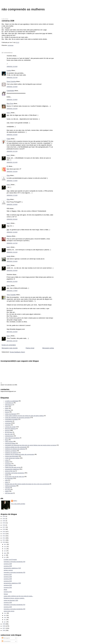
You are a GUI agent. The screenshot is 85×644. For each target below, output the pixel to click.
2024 (4, 516)
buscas (7, 412)
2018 (4, 525)
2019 (4, 523)
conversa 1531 (8, 592)
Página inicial (30, 348)
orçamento (8, 464)
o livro (7, 460)
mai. (5, 613)
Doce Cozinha (11, 81)
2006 (4, 630)
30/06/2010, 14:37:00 (12, 243)
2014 (4, 534)
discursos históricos (10, 429)
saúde (7, 475)
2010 (4, 542)
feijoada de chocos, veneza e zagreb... (14, 598)
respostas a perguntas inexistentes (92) (14, 572)
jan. (5, 622)
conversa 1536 (8, 577)
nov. (5, 547)
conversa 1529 (8, 607)
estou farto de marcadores (12, 438)
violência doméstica (10, 486)
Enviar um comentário (9, 345)
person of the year (10, 471)
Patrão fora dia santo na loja (13, 467)
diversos (7, 430)
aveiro (7, 406)
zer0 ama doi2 (9, 493)
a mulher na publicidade (12, 401)
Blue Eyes (10, 103)
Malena (9, 236)
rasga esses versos (9, 611)
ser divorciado (9, 478)
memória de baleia (10, 443)
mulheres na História (11, 451)
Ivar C (9, 113)
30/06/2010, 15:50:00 (12, 261)
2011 (4, 540)
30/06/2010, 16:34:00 (12, 282)
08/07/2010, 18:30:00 (12, 332)
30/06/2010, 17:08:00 (12, 291)
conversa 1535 (8, 579)
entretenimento (9, 436)
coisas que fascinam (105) (11, 600)
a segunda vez (9, 403)
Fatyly (9, 139)
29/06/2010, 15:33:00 (12, 67)
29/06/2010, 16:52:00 (12, 172)
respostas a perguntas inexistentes (15, 473)
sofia (6, 480)
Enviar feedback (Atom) (17, 352)
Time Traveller (11, 295)
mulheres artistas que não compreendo (16, 447)
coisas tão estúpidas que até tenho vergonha (17, 418)
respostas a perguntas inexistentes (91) (14, 605)
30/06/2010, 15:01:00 (12, 252)
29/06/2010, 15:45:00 (12, 87)
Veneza (6, 594)
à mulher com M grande (10, 559)
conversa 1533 (8, 585)
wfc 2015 (8, 489)
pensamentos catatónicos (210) (12, 568)
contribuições (9, 421)
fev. (5, 620)
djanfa (5, 590)
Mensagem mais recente (10, 348)
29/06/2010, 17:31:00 (12, 195)
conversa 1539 (8, 564)
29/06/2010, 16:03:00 (12, 135)
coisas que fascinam (11, 414)
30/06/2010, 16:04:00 (12, 271)
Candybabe (10, 91)
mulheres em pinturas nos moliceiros (15, 449)
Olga (8, 175)
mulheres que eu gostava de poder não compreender (20, 454)
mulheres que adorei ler (12, 453)
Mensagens (6, 638)
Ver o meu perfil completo (18, 504)
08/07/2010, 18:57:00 (12, 341)
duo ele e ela (9, 434)
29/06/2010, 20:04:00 (12, 219)
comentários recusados (11, 419)
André (9, 256)
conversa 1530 (8, 602)
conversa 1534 (8, 581)
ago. (5, 553)
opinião (7, 462)
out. (5, 549)
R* (7, 166)
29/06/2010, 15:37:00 (12, 78)
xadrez (7, 491)
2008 (4, 626)
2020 (4, 521)
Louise (9, 70)
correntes (8, 425)
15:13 (18, 42)
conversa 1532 (8, 587)
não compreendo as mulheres (23, 9)
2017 (4, 527)
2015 (4, 532)
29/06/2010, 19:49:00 (12, 204)
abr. (5, 615)
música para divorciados (12, 456)
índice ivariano (9, 441)
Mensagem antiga (48, 348)
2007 (4, 628)
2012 (4, 538)
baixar (7, 408)
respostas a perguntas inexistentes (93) (14, 562)
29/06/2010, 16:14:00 (12, 162)
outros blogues (9, 465)
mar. (5, 618)
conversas (10, 45)
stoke (7, 482)
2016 (4, 529)
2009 (4, 624)
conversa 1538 (8, 21)
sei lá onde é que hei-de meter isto (15, 477)
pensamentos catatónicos (12, 469)
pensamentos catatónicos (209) (12, 583)
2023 (4, 519)
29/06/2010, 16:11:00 (12, 151)
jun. (5, 557)
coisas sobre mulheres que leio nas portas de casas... (18, 596)
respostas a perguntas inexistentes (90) (14, 609)
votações (8, 488)
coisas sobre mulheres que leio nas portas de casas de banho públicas (24, 416)
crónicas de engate (10, 427)
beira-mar (8, 410)
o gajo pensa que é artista (12, 458)
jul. (5, 555)
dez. (5, 544)
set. (5, 551)
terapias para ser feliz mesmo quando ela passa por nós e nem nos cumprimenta (27, 484)
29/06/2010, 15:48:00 (12, 100)
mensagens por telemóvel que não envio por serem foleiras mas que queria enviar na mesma (31, 445)
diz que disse (9, 432)
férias (7, 440)
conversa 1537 (8, 575)
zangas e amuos (8, 570)
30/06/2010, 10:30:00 (12, 232)
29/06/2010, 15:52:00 (12, 109)
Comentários (6, 641)
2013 (4, 536)
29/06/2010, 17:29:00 (12, 181)
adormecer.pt (9, 405)
